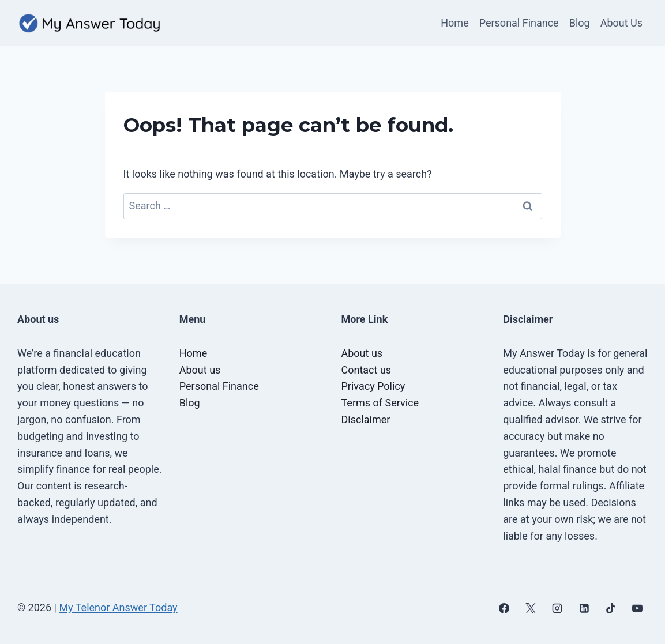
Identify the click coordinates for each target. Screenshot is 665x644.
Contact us (367, 370)
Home (454, 23)
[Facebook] (504, 608)
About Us (621, 23)
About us (200, 370)
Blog (580, 23)
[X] (531, 608)
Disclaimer (366, 419)
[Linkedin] (584, 608)
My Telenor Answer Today (118, 607)
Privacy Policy (373, 386)
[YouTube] (637, 608)
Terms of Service (380, 403)
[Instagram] (557, 608)
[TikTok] (611, 608)
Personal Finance (519, 23)
